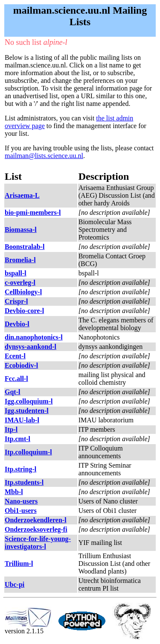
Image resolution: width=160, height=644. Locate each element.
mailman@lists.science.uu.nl (44, 156)
